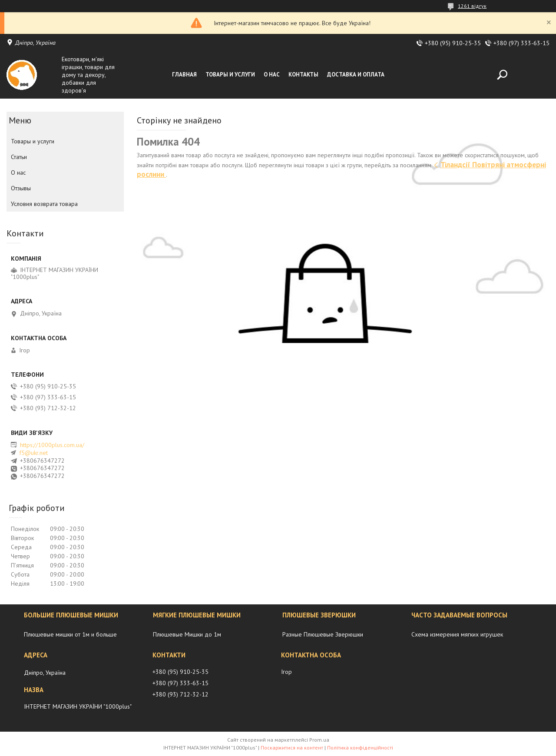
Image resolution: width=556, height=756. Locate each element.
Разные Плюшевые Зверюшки (323, 634)
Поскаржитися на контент (292, 748)
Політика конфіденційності (360, 748)
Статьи (19, 157)
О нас (272, 75)
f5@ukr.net (33, 453)
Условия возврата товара (44, 204)
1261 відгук (472, 6)
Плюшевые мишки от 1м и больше (70, 634)
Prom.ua (319, 740)
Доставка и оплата (356, 75)
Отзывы (21, 188)
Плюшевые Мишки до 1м (187, 634)
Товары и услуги (230, 75)
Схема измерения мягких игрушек (457, 634)
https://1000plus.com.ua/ (52, 445)
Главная (184, 75)
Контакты (303, 75)
